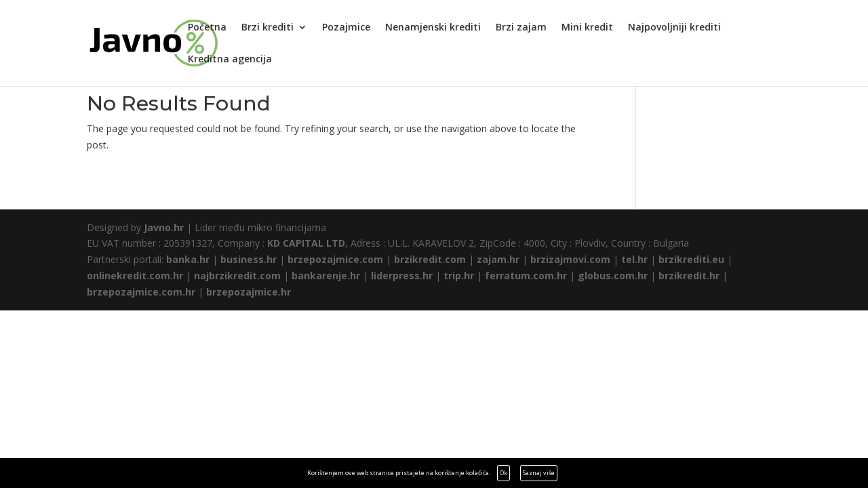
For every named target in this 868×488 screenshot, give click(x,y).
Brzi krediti (268, 28)
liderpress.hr (402, 276)
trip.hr (459, 276)
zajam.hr (498, 259)
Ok (504, 473)
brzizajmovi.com (570, 259)
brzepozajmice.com (335, 259)
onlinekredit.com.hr (135, 276)
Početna (207, 28)
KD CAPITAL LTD (306, 243)
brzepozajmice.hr (249, 292)
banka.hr (188, 259)
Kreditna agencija (230, 60)
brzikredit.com (430, 259)
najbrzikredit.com (237, 276)
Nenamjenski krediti (433, 28)
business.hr (249, 259)
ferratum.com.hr (526, 276)
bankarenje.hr (326, 276)
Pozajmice (346, 28)
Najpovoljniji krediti (674, 28)
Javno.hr (164, 227)
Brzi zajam (521, 28)
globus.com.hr (613, 276)
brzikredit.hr (689, 276)
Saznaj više (539, 473)
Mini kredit (587, 28)
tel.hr (634, 259)
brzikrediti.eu (691, 259)
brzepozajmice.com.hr (141, 292)
